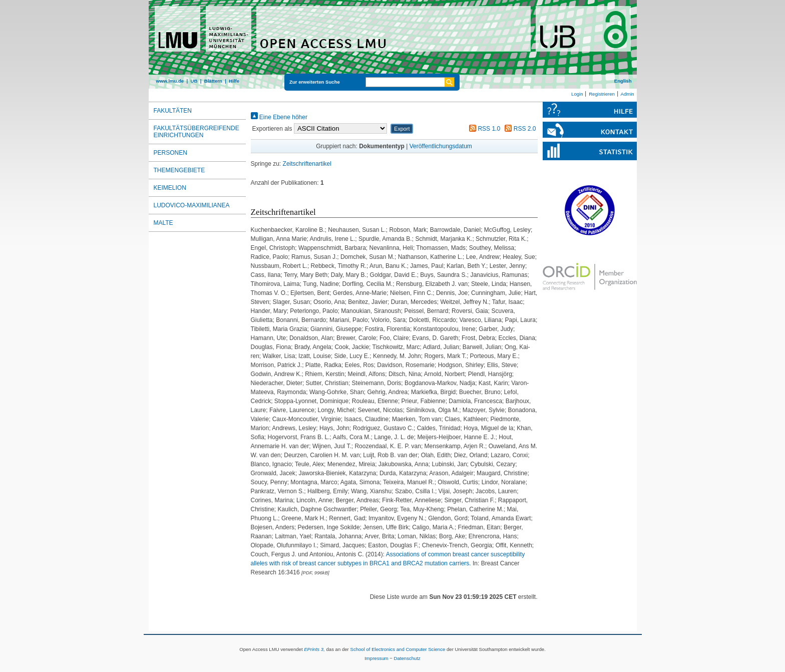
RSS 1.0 (483, 129)
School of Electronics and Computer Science (398, 649)
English (623, 81)
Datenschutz (407, 658)
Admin (628, 94)
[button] (402, 129)
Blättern (213, 81)
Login (577, 94)
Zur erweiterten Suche (315, 82)
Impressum (376, 658)
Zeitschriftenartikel (307, 164)
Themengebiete (179, 170)
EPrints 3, (314, 649)
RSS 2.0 (519, 129)
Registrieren (602, 94)
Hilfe (234, 81)
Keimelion (170, 188)
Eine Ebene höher (279, 117)
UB (194, 81)
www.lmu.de (170, 81)
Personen (170, 153)
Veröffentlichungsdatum (441, 146)
